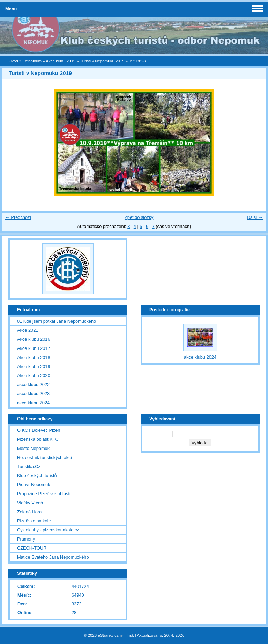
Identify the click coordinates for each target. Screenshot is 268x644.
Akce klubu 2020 (34, 375)
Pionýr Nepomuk (34, 485)
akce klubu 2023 (33, 394)
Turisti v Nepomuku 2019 (102, 61)
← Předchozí (18, 217)
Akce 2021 (28, 330)
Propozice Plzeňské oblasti (44, 494)
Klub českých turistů (37, 476)
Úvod (13, 61)
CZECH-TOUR (32, 548)
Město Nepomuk (33, 448)
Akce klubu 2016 (34, 339)
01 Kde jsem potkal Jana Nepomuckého (57, 321)
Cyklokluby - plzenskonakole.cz (48, 530)
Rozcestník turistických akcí (44, 457)
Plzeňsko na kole (34, 521)
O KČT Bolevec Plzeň (39, 430)
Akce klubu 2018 (34, 357)
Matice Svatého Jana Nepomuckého (53, 557)
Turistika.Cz (29, 466)
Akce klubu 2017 (34, 348)
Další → (255, 217)
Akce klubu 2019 (61, 61)
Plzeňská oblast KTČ (38, 439)
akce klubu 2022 (33, 385)
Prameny (26, 539)
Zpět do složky (139, 217)
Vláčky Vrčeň (30, 503)
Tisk (130, 635)
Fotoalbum (32, 61)
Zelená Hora (29, 512)
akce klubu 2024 (33, 403)
